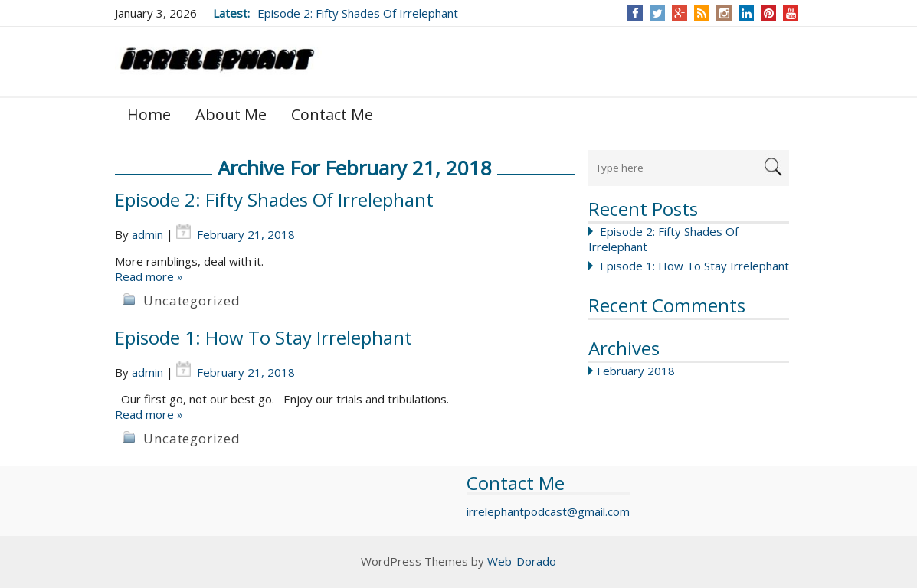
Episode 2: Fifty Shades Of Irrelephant (358, 13)
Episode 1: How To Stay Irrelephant (694, 266)
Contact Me (332, 114)
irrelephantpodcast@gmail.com (548, 511)
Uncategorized (192, 301)
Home (149, 114)
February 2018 (636, 371)
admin (147, 234)
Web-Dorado (522, 561)
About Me (231, 114)
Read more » (149, 276)
